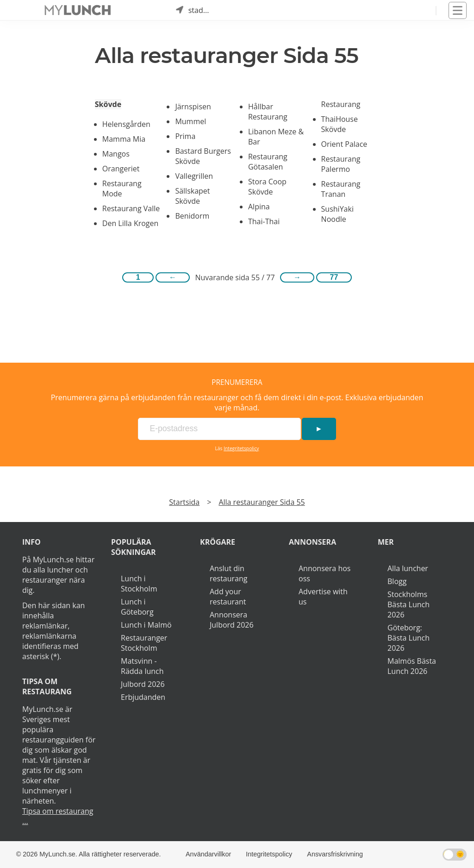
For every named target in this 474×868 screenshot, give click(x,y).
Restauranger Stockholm (144, 643)
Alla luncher (408, 568)
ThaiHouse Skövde (340, 124)
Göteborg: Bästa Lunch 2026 (409, 638)
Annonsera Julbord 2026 (232, 620)
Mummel (190, 121)
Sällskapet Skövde (192, 196)
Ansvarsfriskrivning (335, 854)
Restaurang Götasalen (268, 162)
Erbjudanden (143, 697)
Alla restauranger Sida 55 (262, 502)
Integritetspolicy (241, 448)
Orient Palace (344, 144)
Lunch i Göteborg (137, 607)
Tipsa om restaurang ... (58, 816)
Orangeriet (121, 169)
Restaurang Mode (122, 189)
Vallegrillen (194, 176)
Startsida (184, 502)
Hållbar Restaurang (268, 112)
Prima (185, 136)
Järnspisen (193, 107)
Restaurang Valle (131, 208)
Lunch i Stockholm (139, 584)
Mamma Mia (124, 139)
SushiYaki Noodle (337, 214)
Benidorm (192, 216)
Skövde (108, 104)
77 (334, 277)
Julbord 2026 (143, 684)
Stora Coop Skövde (267, 187)
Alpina (259, 207)
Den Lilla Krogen (131, 223)
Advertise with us (323, 597)
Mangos (116, 154)
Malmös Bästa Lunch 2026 (412, 666)
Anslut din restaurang (228, 573)
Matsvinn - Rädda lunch (142, 666)
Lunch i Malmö (146, 625)
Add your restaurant (228, 597)
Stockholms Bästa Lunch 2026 (409, 604)
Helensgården (126, 124)
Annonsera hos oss (324, 573)
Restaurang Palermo (341, 164)
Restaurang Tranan (341, 189)
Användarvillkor (208, 854)
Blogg (397, 581)
